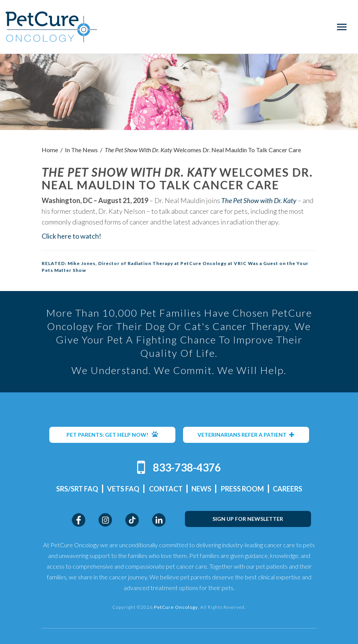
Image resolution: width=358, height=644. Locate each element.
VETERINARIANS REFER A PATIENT (246, 435)
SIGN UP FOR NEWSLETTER (248, 519)
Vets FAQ (123, 489)
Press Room (242, 489)
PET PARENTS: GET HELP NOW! (112, 434)
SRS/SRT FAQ (77, 489)
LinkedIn (159, 520)
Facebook (79, 520)
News (201, 489)
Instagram (105, 520)
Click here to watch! (71, 236)
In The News (81, 150)
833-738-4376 (187, 467)
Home (50, 150)
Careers (288, 489)
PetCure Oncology (51, 27)
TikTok (132, 520)
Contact (166, 489)
